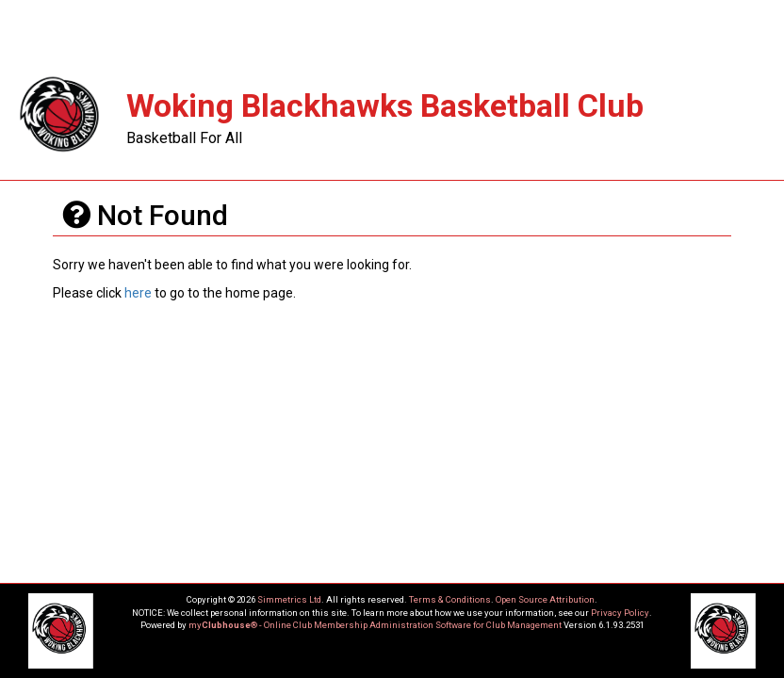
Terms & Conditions (450, 599)
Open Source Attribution (545, 599)
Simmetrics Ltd (289, 599)
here (138, 293)
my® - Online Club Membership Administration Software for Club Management (375, 625)
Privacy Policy (620, 613)
